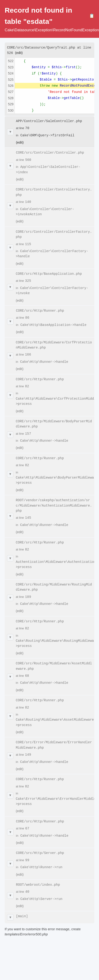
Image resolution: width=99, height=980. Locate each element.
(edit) (19, 53)
